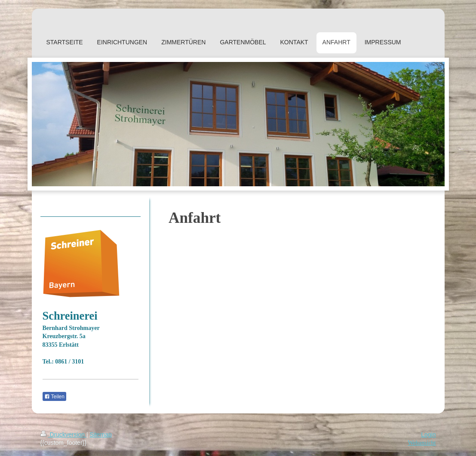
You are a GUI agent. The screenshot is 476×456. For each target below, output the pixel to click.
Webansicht (422, 443)
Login (428, 434)
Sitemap (101, 434)
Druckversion (63, 434)
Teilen (54, 397)
